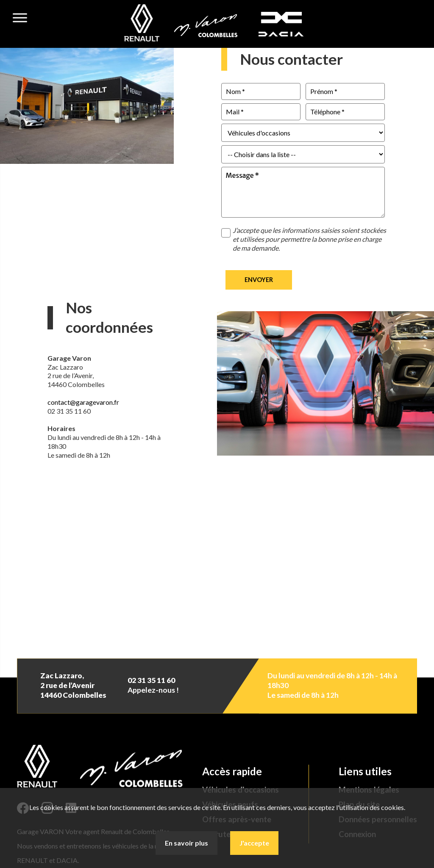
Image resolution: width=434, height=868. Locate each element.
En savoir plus (186, 843)
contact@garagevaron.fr (83, 402)
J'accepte (254, 843)
